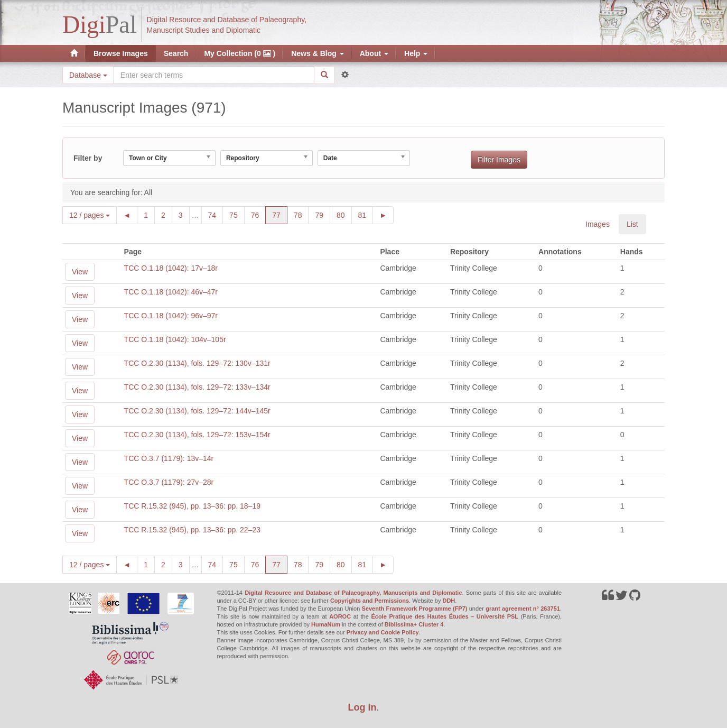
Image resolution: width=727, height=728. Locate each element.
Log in (362, 707)
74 (216, 214)
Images (598, 224)
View (80, 272)
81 (366, 214)
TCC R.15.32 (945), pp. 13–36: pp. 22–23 (192, 530)
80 (344, 214)
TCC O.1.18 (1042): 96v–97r (171, 316)
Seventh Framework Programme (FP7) (415, 609)
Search (176, 53)
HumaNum (326, 624)
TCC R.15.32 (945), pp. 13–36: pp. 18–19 (192, 506)
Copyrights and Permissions (370, 601)
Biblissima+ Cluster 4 (414, 624)
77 (280, 214)
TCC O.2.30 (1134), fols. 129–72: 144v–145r (197, 411)
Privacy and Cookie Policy (383, 632)
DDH (449, 601)
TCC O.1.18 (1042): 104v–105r (175, 339)
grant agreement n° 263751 (523, 609)
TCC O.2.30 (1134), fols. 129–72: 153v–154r (197, 435)
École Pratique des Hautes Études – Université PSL (445, 616)
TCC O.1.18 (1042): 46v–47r (171, 292)
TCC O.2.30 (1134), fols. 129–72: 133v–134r (197, 387)
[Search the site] (214, 75)
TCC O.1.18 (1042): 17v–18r (171, 268)
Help (416, 53)
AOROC (340, 616)
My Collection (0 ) (240, 53)
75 (237, 214)
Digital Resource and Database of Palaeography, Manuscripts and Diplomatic (353, 593)
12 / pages (90, 215)
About (374, 53)
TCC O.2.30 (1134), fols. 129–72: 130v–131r (197, 363)
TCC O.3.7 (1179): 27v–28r (169, 482)
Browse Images (121, 53)
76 (259, 214)
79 (323, 214)
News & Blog (317, 53)
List (632, 224)
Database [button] (88, 75)
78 (301, 214)
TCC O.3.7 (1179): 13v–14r (169, 458)
